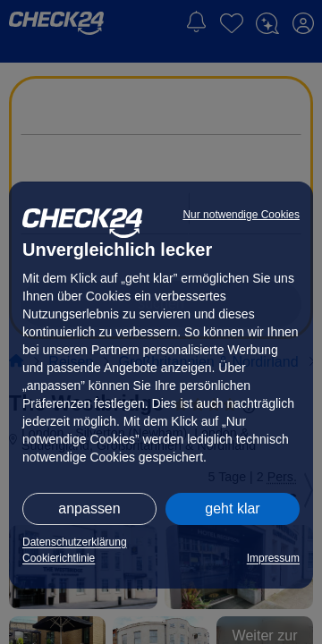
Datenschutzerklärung (75, 542)
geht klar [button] (232, 508)
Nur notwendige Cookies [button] (241, 215)
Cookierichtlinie (59, 558)
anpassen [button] (89, 508)
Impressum (273, 558)
